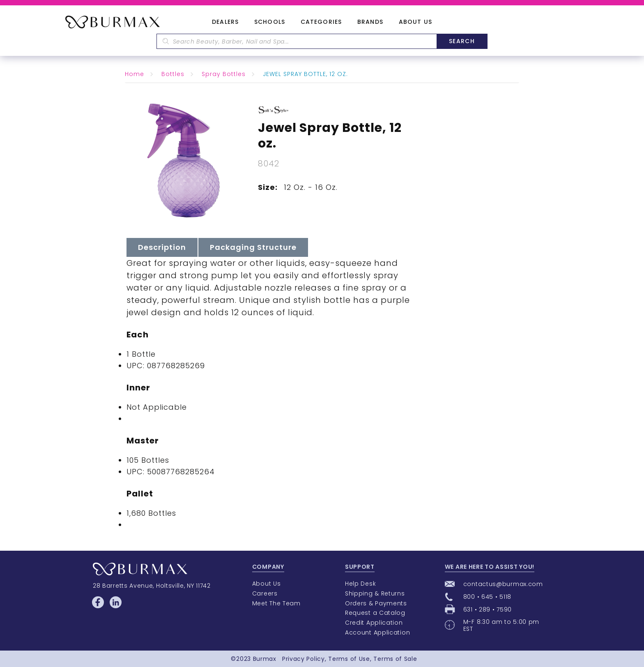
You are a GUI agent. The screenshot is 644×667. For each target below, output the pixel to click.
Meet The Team (276, 603)
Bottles (173, 74)
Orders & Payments (376, 603)
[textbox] (297, 41)
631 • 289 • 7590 (488, 609)
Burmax (265, 659)
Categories (321, 22)
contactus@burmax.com (503, 584)
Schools (270, 22)
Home (135, 74)
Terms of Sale (395, 659)
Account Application (377, 632)
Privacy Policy (304, 659)
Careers (265, 593)
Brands (370, 22)
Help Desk (360, 584)
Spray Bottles (224, 74)
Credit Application (374, 623)
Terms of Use (349, 659)
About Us (415, 22)
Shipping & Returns (375, 593)
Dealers (225, 22)
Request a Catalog (375, 613)
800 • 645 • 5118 (487, 597)
